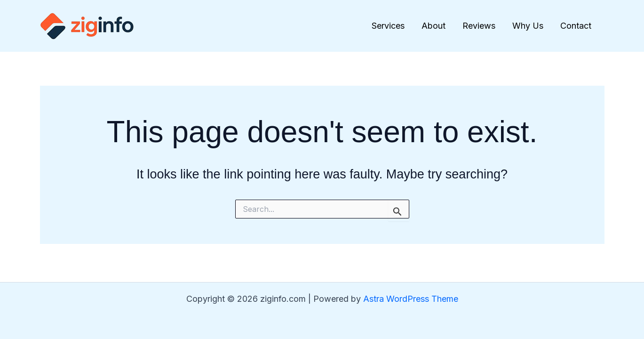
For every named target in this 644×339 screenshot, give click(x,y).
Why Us (528, 26)
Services (388, 26)
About (433, 26)
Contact (576, 26)
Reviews (479, 26)
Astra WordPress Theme (411, 299)
